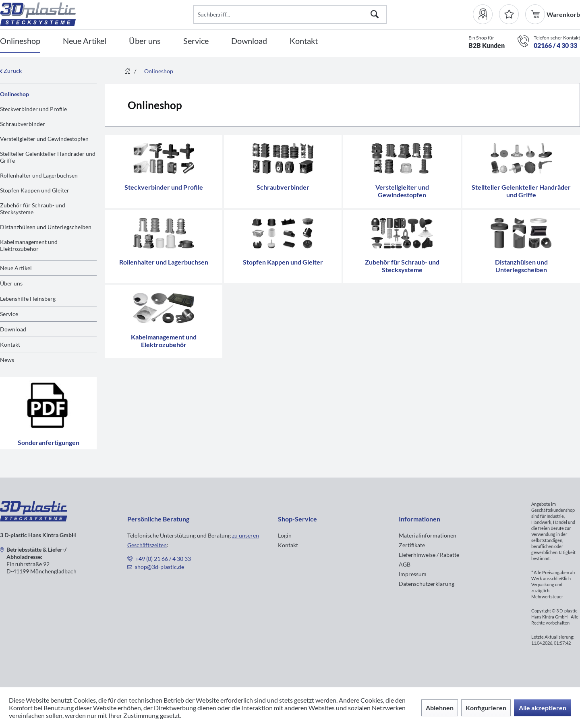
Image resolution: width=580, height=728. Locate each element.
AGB (405, 564)
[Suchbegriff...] (290, 14)
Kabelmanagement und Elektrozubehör (29, 245)
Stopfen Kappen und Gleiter (35, 190)
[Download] (249, 41)
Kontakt (10, 344)
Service (9, 314)
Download (13, 329)
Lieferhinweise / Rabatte (429, 555)
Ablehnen (440, 708)
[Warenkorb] (536, 14)
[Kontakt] (304, 41)
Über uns (11, 283)
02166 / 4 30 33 (555, 45)
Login (285, 535)
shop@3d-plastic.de (159, 567)
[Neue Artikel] (85, 41)
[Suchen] (375, 14)
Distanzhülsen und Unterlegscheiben (46, 227)
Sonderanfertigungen (48, 413)
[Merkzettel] (509, 14)
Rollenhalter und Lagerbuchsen (39, 175)
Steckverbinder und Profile (33, 109)
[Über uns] (145, 41)
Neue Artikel (16, 268)
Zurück (11, 71)
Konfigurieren (486, 708)
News (7, 360)
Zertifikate (412, 545)
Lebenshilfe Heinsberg (28, 299)
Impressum (413, 574)
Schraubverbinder (23, 124)
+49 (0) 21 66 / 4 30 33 (163, 559)
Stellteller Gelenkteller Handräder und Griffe (48, 157)
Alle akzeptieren (543, 708)
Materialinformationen (428, 535)
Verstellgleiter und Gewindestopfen (44, 139)
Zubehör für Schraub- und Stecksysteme (33, 209)
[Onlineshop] (20, 41)
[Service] (196, 41)
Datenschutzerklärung (427, 584)
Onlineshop (14, 94)
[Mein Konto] (486, 14)
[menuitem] (486, 14)
